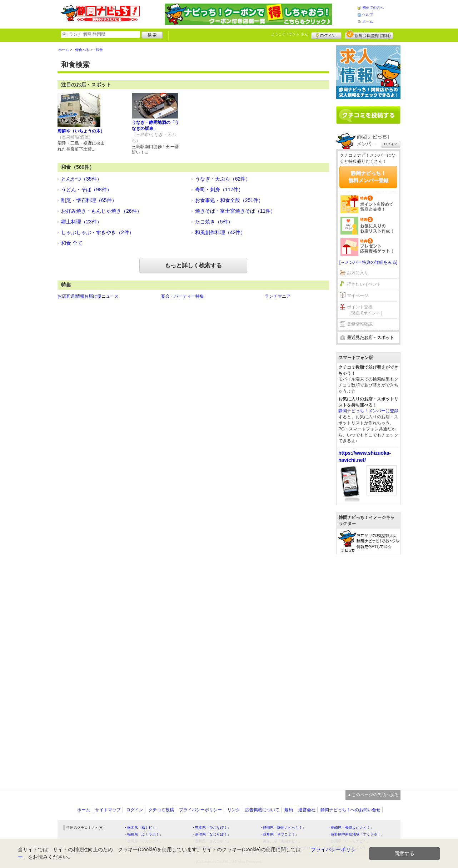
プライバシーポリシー (200, 810)
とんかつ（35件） (81, 179)
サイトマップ (108, 810)
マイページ (358, 296)
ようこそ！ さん (290, 34)
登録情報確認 (360, 324)
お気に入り (358, 273)
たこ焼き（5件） (214, 222)
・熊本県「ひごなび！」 (211, 827)
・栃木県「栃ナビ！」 (141, 827)
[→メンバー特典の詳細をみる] (369, 262)
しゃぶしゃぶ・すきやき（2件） (98, 232)
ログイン (326, 35)
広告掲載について (262, 810)
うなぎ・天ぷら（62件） (223, 179)
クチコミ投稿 (161, 810)
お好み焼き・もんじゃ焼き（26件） (101, 211)
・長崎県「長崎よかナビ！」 (350, 827)
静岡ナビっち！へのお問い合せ (350, 810)
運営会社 (307, 810)
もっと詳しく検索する (193, 265)
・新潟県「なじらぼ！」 (211, 834)
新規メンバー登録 (369, 35)
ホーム (368, 21)
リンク (234, 810)
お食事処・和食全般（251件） (229, 200)
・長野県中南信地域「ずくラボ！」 (356, 834)
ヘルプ (368, 14)
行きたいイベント (364, 284)
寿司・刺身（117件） (219, 190)
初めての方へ (373, 8)
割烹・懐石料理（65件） (89, 200)
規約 (289, 810)
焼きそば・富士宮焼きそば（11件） (235, 211)
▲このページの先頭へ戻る (373, 795)
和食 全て (72, 243)
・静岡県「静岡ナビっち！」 (283, 827)
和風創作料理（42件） (220, 232)
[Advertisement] (368, 668)
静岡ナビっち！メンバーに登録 (368, 411)
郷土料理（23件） (81, 222)
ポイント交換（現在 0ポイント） (366, 310)
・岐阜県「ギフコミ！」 (279, 834)
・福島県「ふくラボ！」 (143, 834)
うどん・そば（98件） (86, 190)
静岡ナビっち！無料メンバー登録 (368, 177)
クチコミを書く (368, 115)
